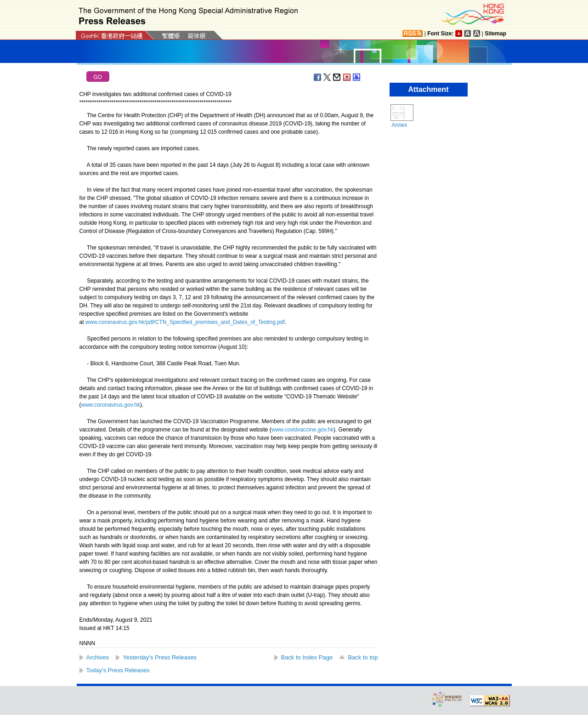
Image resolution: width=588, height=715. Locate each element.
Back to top (363, 657)
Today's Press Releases (118, 670)
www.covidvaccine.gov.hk (302, 430)
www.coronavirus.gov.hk (111, 405)
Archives (98, 657)
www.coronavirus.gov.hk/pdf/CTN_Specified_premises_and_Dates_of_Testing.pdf (185, 322)
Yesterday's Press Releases (160, 657)
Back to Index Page (307, 657)
